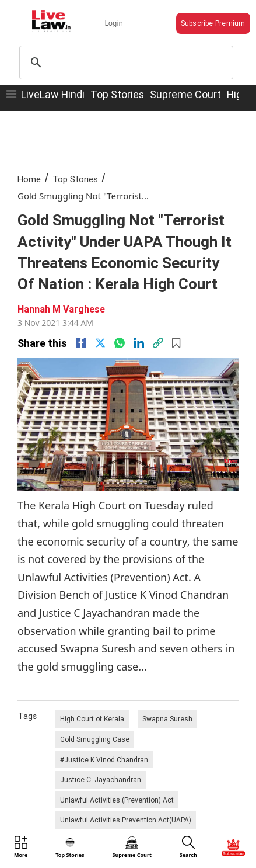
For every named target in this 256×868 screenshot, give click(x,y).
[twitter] (100, 343)
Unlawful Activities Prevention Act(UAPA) (126, 820)
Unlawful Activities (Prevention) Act (117, 800)
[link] (158, 343)
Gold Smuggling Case (95, 739)
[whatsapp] (120, 343)
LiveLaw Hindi (53, 94)
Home (29, 179)
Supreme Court (185, 94)
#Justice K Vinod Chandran (104, 760)
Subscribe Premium (213, 23)
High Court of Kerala (92, 719)
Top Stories (117, 94)
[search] (125, 63)
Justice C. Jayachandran (101, 780)
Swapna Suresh (167, 719)
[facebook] (81, 343)
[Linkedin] (139, 343)
